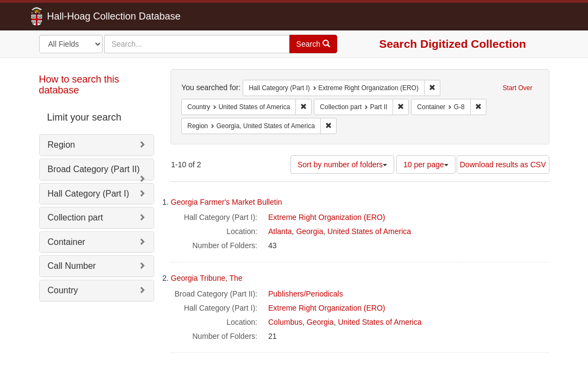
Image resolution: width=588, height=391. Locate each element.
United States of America (369, 231)
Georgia (309, 231)
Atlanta (280, 231)
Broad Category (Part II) (94, 169)
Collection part (75, 217)
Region (62, 145)
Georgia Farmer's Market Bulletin (227, 202)
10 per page (426, 165)
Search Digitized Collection (453, 44)
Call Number (72, 266)
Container (67, 242)
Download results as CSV (503, 165)
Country (63, 290)
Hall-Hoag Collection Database (80, 16)
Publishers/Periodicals (306, 294)
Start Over (518, 88)
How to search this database (79, 85)
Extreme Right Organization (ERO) (327, 217)
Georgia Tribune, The (207, 278)
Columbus (285, 322)
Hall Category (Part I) (88, 194)
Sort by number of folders (342, 165)
